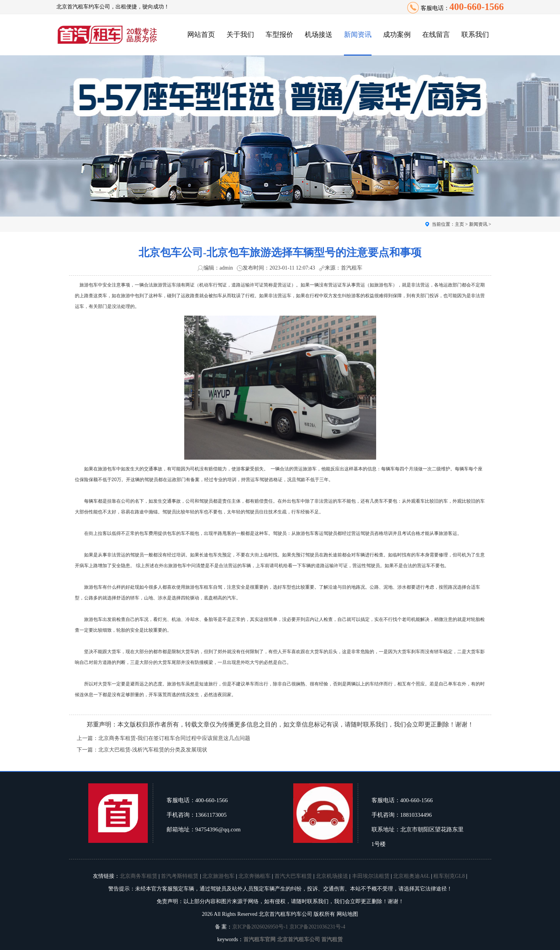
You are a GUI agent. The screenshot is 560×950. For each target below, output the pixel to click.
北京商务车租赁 (139, 876)
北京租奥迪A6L (411, 876)
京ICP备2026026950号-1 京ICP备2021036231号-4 (289, 927)
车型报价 (279, 35)
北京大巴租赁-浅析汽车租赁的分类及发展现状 (153, 750)
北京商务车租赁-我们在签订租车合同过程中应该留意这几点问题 (174, 738)
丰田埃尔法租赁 (371, 876)
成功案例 (397, 35)
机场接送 (319, 35)
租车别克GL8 (449, 876)
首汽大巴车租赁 (293, 876)
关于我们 (240, 35)
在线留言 (436, 35)
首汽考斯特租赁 (180, 876)
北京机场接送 (332, 876)
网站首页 (201, 35)
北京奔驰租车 (254, 876)
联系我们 (475, 35)
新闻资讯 (358, 35)
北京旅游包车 (218, 876)
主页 (459, 224)
